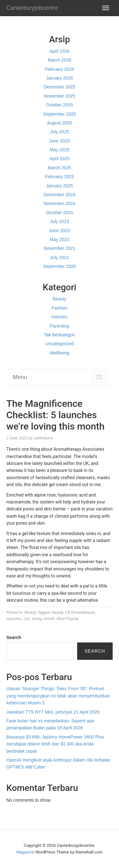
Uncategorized (59, 344)
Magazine (25, 852)
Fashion (60, 308)
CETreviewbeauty (80, 612)
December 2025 (60, 87)
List (27, 619)
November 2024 (60, 203)
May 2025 (60, 150)
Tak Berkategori (60, 335)
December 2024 (60, 195)
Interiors (60, 317)
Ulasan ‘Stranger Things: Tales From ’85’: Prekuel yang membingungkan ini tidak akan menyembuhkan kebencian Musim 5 (58, 696)
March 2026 (60, 60)
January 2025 (60, 186)
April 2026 (60, 51)
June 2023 (60, 231)
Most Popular (68, 619)
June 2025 (60, 141)
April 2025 (60, 159)
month (49, 619)
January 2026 (60, 78)
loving (37, 619)
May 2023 (60, 239)
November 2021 (60, 248)
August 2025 (60, 123)
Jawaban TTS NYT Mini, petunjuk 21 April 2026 (53, 712)
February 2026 (60, 69)
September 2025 (60, 114)
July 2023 (60, 221)
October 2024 (60, 213)
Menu (20, 377)
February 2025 (60, 177)
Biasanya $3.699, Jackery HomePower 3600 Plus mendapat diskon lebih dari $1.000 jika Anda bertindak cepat (55, 744)
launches (14, 619)
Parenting (60, 326)
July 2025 (60, 132)
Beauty (60, 299)
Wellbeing (60, 353)
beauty (58, 612)
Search (14, 637)
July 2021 (60, 257)
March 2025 (60, 168)
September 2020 (60, 266)
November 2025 (60, 96)
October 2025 (60, 105)
